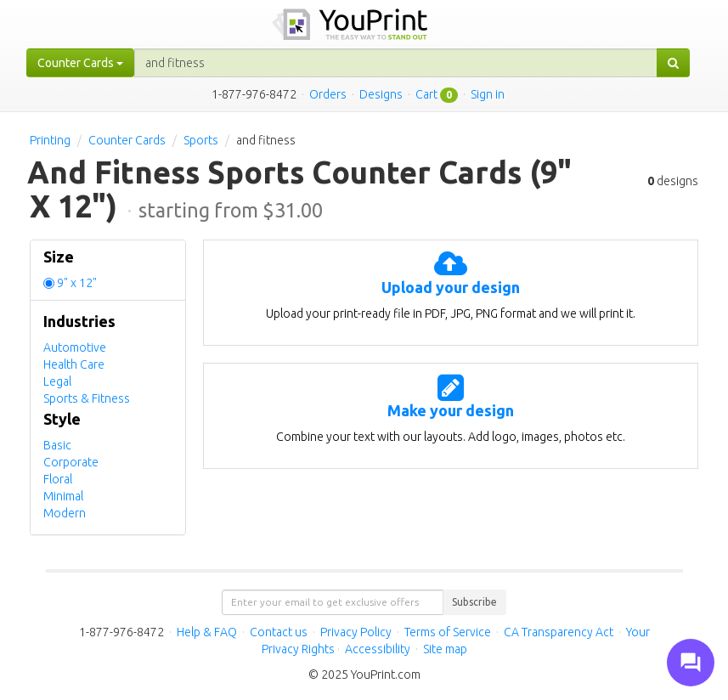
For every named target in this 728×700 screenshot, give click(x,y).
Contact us (279, 632)
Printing (50, 140)
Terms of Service (448, 632)
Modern (65, 513)
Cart (426, 94)
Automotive (75, 347)
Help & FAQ (207, 632)
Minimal (63, 496)
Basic (57, 445)
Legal (57, 381)
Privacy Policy (356, 632)
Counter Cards (127, 140)
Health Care (74, 364)
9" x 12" (77, 283)
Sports (201, 140)
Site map (445, 649)
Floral (58, 479)
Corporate (71, 462)
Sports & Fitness (87, 398)
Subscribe (474, 602)
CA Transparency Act (559, 632)
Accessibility (378, 649)
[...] (396, 63)
